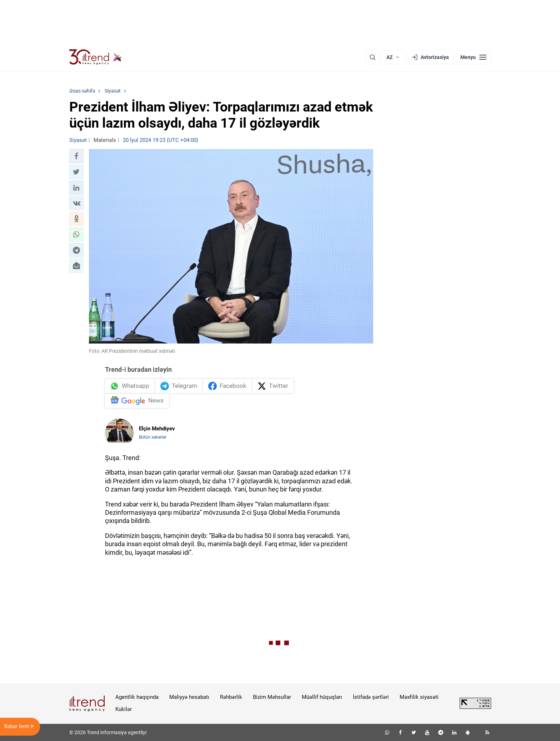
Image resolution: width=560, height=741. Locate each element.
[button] (76, 156)
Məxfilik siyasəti (419, 697)
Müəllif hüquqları (322, 697)
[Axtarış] (372, 57)
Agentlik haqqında (137, 697)
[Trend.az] (96, 57)
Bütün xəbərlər (153, 437)
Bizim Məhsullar (272, 697)
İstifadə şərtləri (371, 697)
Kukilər (124, 709)
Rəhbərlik (231, 697)
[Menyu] (473, 57)
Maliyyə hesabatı (189, 697)
